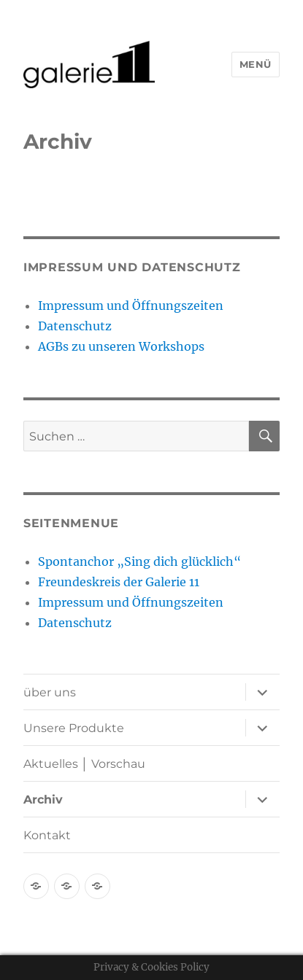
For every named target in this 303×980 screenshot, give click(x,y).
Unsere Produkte (74, 728)
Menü (256, 64)
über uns (50, 692)
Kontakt (47, 835)
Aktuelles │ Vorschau (84, 764)
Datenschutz (75, 326)
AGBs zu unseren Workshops (121, 346)
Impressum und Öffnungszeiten (131, 306)
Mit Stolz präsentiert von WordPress (193, 927)
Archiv (43, 800)
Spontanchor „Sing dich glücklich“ (139, 561)
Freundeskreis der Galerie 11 (119, 582)
